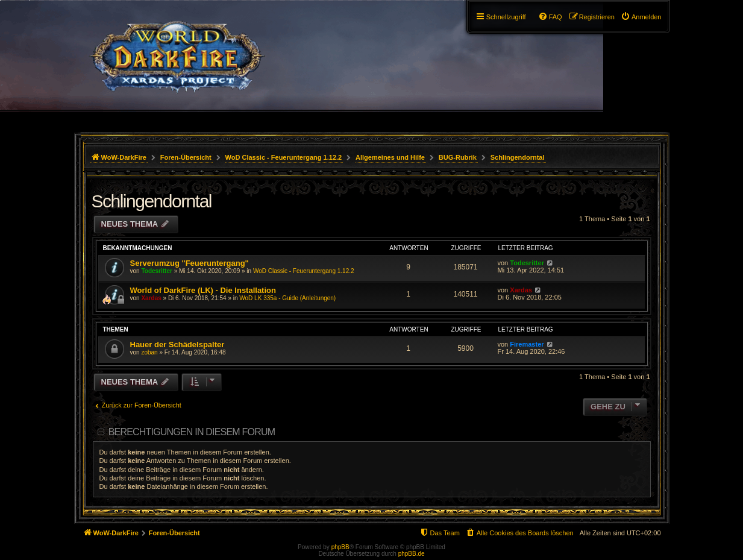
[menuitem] (641, 17)
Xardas (151, 298)
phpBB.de (412, 554)
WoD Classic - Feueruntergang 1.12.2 (304, 271)
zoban (149, 352)
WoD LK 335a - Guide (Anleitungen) (287, 298)
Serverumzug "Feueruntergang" (190, 263)
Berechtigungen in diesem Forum (192, 432)
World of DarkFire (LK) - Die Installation (203, 290)
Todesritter (157, 271)
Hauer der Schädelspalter (177, 344)
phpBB (340, 547)
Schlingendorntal (152, 201)
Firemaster (527, 344)
